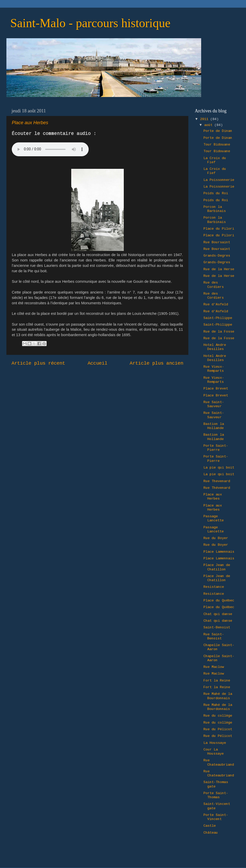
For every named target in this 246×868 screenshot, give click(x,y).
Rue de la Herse (219, 269)
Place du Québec (219, 601)
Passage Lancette (214, 518)
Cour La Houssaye (214, 752)
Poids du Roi (216, 193)
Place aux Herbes (213, 497)
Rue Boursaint (217, 242)
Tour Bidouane (217, 145)
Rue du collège (218, 716)
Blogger (190, 858)
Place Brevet (216, 389)
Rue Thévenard (217, 488)
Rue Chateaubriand (219, 762)
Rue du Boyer (216, 538)
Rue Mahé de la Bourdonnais (218, 696)
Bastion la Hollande (214, 426)
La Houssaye (215, 743)
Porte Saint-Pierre (216, 448)
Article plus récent (38, 363)
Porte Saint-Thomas (216, 795)
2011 (205, 119)
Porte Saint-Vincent (216, 817)
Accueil (98, 363)
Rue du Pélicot (218, 729)
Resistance (214, 587)
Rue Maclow (214, 667)
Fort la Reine (217, 681)
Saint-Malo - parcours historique (90, 23)
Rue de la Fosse (219, 332)
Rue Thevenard (217, 481)
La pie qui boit (219, 468)
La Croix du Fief (215, 160)
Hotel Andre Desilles (215, 347)
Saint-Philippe (218, 318)
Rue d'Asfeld (216, 304)
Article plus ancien (156, 363)
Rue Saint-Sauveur (214, 404)
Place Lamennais (219, 552)
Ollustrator (145, 858)
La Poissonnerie (219, 180)
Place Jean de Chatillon (217, 567)
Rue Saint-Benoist (214, 636)
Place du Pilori (219, 229)
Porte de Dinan (218, 131)
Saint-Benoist (217, 627)
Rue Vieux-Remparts (214, 369)
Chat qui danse (218, 614)
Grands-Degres (217, 256)
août (209, 125)
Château (211, 833)
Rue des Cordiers (214, 285)
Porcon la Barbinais (215, 209)
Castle (210, 826)
